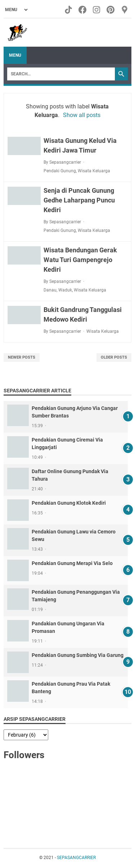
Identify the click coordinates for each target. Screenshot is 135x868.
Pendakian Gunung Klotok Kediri (69, 503)
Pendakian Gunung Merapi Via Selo (72, 563)
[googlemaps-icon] (125, 10)
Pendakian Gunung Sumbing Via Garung (78, 655)
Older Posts (114, 357)
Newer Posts (22, 357)
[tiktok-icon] (69, 10)
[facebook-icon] (83, 10)
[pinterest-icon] (111, 10)
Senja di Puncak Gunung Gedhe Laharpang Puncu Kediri (79, 200)
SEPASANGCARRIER (76, 858)
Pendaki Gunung (60, 171)
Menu (15, 55)
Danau (50, 290)
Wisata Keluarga (94, 171)
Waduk (65, 290)
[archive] (26, 735)
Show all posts (82, 115)
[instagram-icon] (97, 10)
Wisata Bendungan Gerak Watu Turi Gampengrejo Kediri (80, 260)
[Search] (61, 74)
